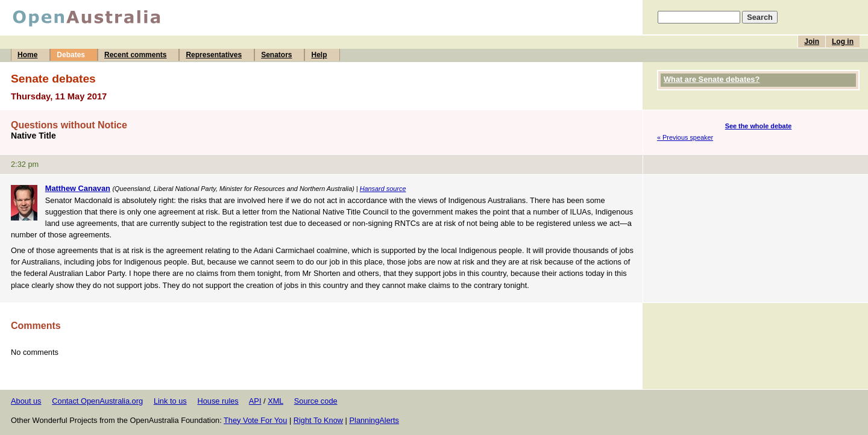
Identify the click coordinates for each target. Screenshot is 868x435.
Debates (71, 55)
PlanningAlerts (375, 420)
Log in (843, 42)
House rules (218, 401)
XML (275, 401)
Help (319, 55)
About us (26, 401)
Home (27, 55)
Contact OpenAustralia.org (97, 401)
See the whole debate (759, 126)
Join (812, 42)
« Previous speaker (685, 137)
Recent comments (135, 55)
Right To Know (318, 420)
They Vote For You (255, 420)
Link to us (170, 401)
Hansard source (383, 189)
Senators (276, 55)
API (255, 401)
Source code (316, 401)
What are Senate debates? (712, 79)
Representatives (214, 55)
